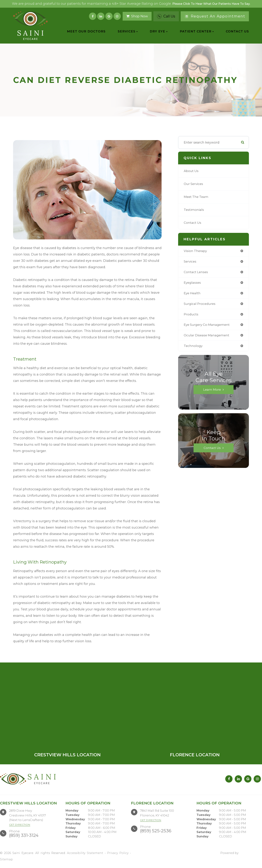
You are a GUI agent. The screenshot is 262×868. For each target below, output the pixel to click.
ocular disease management (208, 337)
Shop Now (137, 16)
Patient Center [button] (197, 31)
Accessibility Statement (85, 853)
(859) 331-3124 (24, 835)
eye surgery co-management (208, 326)
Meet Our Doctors (86, 31)
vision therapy (196, 251)
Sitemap (6, 859)
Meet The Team (197, 197)
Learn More (212, 391)
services (190, 262)
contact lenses (196, 273)
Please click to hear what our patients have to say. (211, 4)
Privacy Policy (118, 853)
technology (193, 348)
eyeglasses (193, 283)
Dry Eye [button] (159, 31)
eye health (193, 294)
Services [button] (128, 31)
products (191, 316)
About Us (191, 171)
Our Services (194, 184)
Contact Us (237, 31)
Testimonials (194, 210)
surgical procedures (200, 305)
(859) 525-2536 (156, 831)
